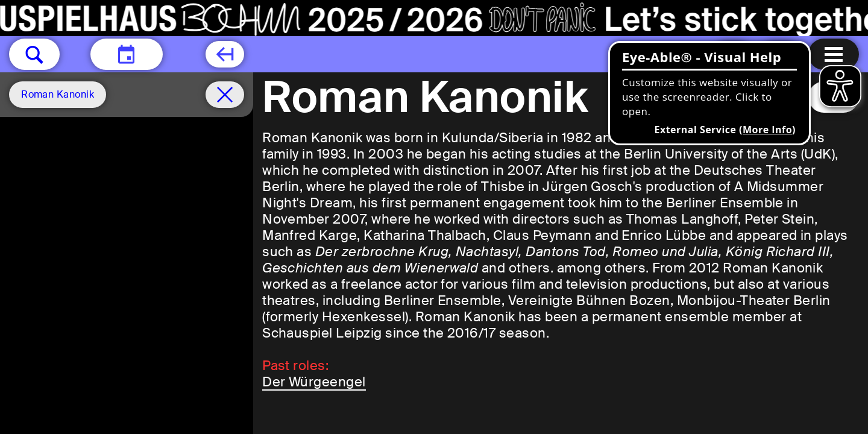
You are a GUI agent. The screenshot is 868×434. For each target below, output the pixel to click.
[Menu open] (834, 54)
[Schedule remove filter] (225, 95)
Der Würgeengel (314, 382)
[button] (34, 54)
